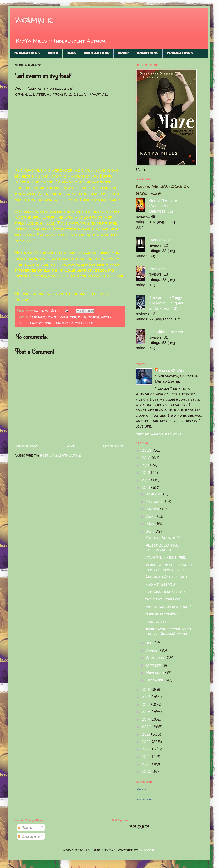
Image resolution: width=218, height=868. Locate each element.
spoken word (63, 323)
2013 (146, 480)
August (153, 650)
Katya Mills (141, 789)
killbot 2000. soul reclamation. (162, 547)
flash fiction (89, 317)
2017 (146, 704)
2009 (147, 450)
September (157, 658)
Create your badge (144, 800)
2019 (147, 719)
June (151, 531)
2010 (147, 458)
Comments (29, 836)
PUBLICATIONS (27, 54)
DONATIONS (148, 54)
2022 (147, 742)
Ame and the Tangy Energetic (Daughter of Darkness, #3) (166, 303)
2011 (146, 465)
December (156, 680)
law (33, 323)
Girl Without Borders (166, 332)
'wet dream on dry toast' (168, 606)
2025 (147, 764)
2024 (147, 756)
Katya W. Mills (173, 371)
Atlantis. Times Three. (166, 557)
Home (123, 54)
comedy (53, 317)
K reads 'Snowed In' (163, 538)
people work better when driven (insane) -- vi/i (168, 631)
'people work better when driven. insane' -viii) (169, 567)
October (154, 665)
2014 (146, 487)
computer (68, 317)
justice (23, 323)
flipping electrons (162, 614)
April (152, 516)
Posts (25, 827)
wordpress (84, 323)
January (155, 494)
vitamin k (34, 20)
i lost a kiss (156, 621)
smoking (44, 323)
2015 (147, 689)
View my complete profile (159, 433)
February (156, 501)
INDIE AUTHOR (97, 54)
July (150, 643)
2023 (147, 749)
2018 (147, 712)
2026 (147, 771)
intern (106, 317)
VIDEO (53, 54)
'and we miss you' (160, 584)
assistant (37, 317)
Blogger (147, 850)
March (153, 509)
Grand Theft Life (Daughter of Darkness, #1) (163, 206)
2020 (147, 727)
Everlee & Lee (161, 240)
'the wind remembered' (165, 592)
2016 (147, 697)
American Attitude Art (166, 577)
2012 (146, 473)
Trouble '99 (158, 269)
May (151, 524)
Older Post (113, 446)
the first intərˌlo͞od (163, 599)
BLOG (71, 54)
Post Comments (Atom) (61, 455)
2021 (146, 734)
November (156, 673)
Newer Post (27, 446)
